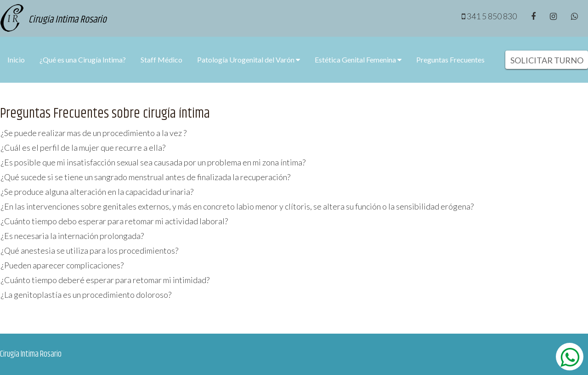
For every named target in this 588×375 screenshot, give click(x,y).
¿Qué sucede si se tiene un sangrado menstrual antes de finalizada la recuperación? (146, 177)
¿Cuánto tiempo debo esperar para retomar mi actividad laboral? (114, 221)
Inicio (16, 60)
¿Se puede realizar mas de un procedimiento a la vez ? (94, 133)
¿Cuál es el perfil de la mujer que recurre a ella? (83, 148)
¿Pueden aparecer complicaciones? (62, 265)
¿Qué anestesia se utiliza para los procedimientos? (90, 250)
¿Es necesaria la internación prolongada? (72, 236)
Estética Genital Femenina (358, 60)
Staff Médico (161, 60)
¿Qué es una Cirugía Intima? (83, 60)
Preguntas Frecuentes (450, 60)
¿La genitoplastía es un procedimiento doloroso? (86, 295)
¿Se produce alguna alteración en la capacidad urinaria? (97, 192)
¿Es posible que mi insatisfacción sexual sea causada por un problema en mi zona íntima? (153, 162)
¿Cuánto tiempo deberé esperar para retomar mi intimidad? (105, 280)
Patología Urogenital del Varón (249, 60)
